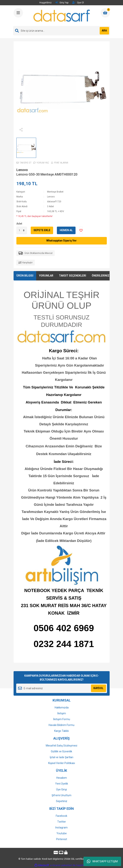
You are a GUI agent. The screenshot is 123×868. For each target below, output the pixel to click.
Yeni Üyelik (62, 784)
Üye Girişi (61, 789)
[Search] (62, 31)
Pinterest (62, 839)
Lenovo (22, 170)
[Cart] (105, 13)
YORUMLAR (46, 276)
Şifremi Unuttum (61, 795)
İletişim (62, 713)
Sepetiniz (62, 801)
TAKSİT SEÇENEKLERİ (73, 276)
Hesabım (62, 778)
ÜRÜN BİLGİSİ (25, 276)
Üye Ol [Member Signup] (78, 3)
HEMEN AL (66, 230)
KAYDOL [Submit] (98, 688)
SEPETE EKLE (42, 230)
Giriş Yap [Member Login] (62, 3)
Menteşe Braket (55, 192)
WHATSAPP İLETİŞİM (102, 861)
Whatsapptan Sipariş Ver (61, 241)
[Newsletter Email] (62, 688)
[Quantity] (22, 230)
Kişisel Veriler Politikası (62, 763)
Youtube (62, 833)
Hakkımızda (62, 708)
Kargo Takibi (61, 731)
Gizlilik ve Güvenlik (61, 751)
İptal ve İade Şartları (61, 757)
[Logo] (62, 16)
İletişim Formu (62, 719)
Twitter (62, 822)
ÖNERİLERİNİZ (101, 276)
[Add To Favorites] (81, 230)
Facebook (61, 816)
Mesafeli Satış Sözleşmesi (61, 746)
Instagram (61, 828)
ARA (104, 31)
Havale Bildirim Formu (61, 725)
